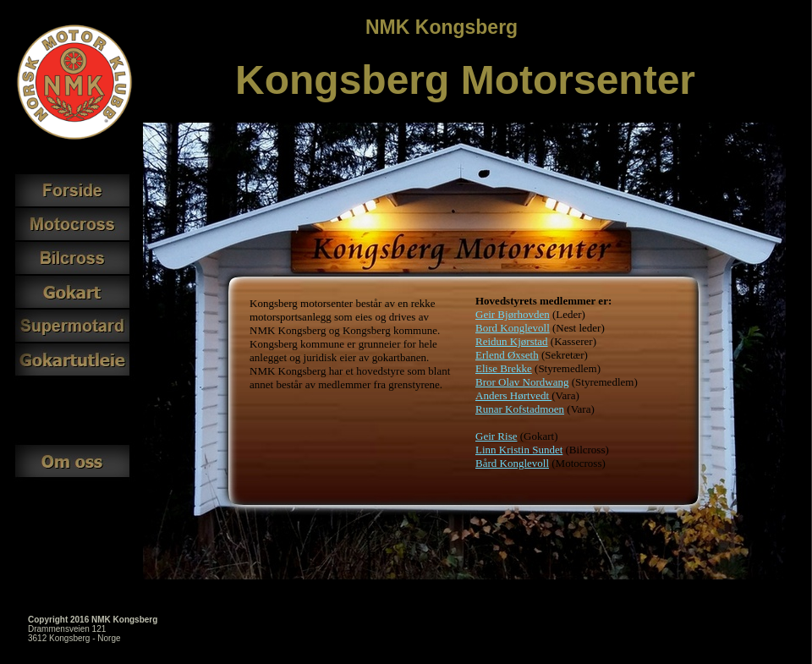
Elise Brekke (504, 368)
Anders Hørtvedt (513, 395)
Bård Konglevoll (512, 463)
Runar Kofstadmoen (520, 409)
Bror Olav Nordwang (522, 382)
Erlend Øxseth (507, 355)
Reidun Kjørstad (512, 341)
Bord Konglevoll (513, 328)
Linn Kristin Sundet (519, 450)
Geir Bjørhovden (513, 314)
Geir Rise (496, 436)
